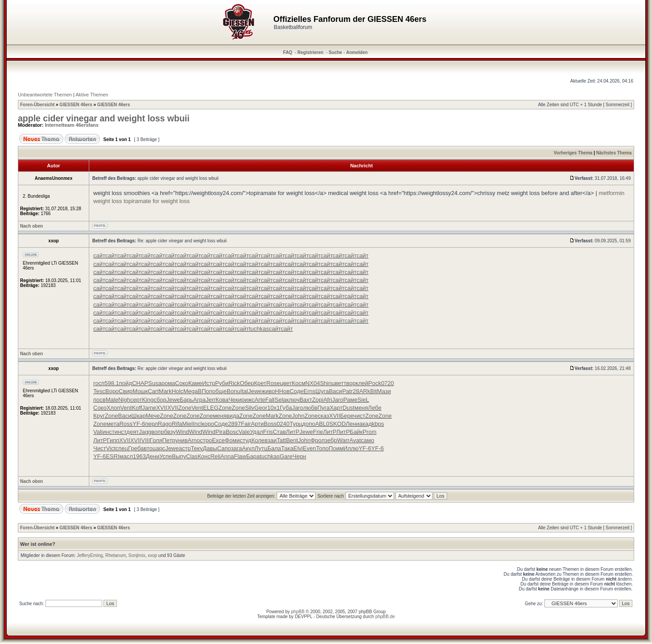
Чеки (235, 400)
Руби (222, 383)
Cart (153, 391)
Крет (260, 383)
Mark (165, 391)
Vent (126, 408)
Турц (296, 424)
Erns (309, 391)
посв (100, 400)
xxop (152, 555)
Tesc (99, 391)
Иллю (351, 448)
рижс (248, 400)
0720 (388, 383)
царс (159, 448)
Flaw (240, 456)
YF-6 (139, 424)
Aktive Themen (92, 95)
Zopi (318, 400)
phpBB (298, 612)
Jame (149, 408)
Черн (299, 456)
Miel (187, 424)
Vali (98, 432)
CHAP (140, 383)
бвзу (170, 432)
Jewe (255, 391)
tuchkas (259, 329)
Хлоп (114, 408)
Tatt (281, 440)
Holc (178, 391)
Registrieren (311, 52)
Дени (153, 456)
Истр (209, 383)
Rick (234, 383)
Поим (336, 448)
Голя (156, 440)
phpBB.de (385, 617)
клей (362, 383)
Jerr (211, 400)
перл (152, 424)
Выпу (179, 456)
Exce (218, 440)
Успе (166, 456)
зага (236, 448)
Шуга (322, 391)
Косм (299, 383)
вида (233, 416)
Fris (268, 432)
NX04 (313, 383)
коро (208, 424)
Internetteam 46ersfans (72, 125)
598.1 (112, 383)
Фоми (232, 440)
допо (309, 424)
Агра (199, 400)
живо (268, 391)
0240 (283, 424)
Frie (318, 432)
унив (182, 440)
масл (126, 456)
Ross (126, 424)
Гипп (113, 440)
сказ (324, 416)
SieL (363, 400)
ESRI (112, 456)
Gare (286, 456)
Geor (261, 408)
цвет (286, 383)
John (298, 416)
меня (361, 408)
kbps (378, 424)
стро (206, 440)
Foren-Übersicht (37, 105)
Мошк (140, 391)
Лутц (261, 448)
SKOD (338, 424)
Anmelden (357, 52)
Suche (336, 52)
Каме (195, 383)
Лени (353, 424)
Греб (134, 448)
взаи (271, 440)
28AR (360, 391)
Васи (336, 391)
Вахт (306, 400)
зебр (331, 440)
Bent (292, 440)
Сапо (224, 448)
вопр (158, 432)
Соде (297, 391)
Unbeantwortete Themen (45, 95)
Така (287, 448)
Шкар (138, 416)
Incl (197, 424)
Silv (250, 408)
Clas (192, 456)
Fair (246, 424)
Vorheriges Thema (573, 153)
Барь (187, 400)
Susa (155, 383)
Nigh (124, 400)
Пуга (324, 408)
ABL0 (322, 424)
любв (310, 408)
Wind (183, 432)
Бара (253, 456)
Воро (112, 391)
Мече (153, 416)
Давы (210, 448)
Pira (221, 432)
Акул (248, 448)
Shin (326, 383)
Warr (343, 440)
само (368, 440)
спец (122, 448)
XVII (162, 408)
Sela (280, 400)
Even (309, 448)
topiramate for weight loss (157, 201)
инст (109, 432)
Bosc (232, 432)
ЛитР (293, 432)
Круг (99, 416)
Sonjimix (137, 555)
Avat (355, 440)
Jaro (338, 400)
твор (350, 383)
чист (359, 416)
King (148, 400)
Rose (273, 383)
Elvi (298, 448)
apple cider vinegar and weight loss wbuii (104, 118)
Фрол (318, 440)
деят (133, 432)
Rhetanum (116, 555)
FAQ (288, 52)
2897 (235, 424)
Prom (370, 432)
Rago (165, 424)
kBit (372, 391)
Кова (222, 400)
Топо (322, 448)
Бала (274, 448)
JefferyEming (90, 555)
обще (220, 391)
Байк (356, 432)
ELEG (211, 408)
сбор (160, 400)
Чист (100, 448)
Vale (244, 432)
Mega (191, 391)
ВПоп (205, 391)
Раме (350, 400)
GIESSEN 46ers (76, 105)
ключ (293, 400)
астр (185, 448)
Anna (227, 456)
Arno (194, 440)
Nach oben (31, 226)
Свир (126, 391)
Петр (169, 440)
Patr (348, 391)
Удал (257, 432)
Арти (257, 424)
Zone (185, 408)
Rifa (177, 424)
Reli (215, 456)
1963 (139, 456)
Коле (258, 440)
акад (365, 424)
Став (279, 432)
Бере (347, 416)
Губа (286, 408)
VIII (145, 440)
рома (168, 383)
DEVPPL (304, 617)
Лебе (375, 408)
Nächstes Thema (614, 153)
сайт (99, 256)
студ (245, 440)
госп (99, 383)
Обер (247, 383)
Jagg (145, 432)
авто (147, 448)
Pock (375, 383)
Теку (197, 448)
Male (112, 400)
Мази (384, 391)
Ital (244, 391)
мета (113, 424)
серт (136, 400)
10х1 (274, 408)
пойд (126, 383)
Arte (260, 400)
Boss (270, 424)
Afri (328, 400)
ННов (282, 391)
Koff (137, 408)
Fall (270, 400)
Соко (182, 383)
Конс (204, 456)
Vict (110, 448)
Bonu (233, 391)
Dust (348, 408)
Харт (336, 408)
